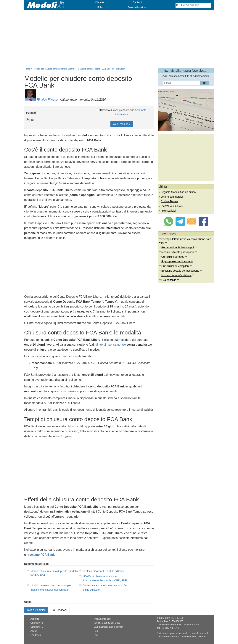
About (34, 631)
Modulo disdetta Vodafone (176, 275)
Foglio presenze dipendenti (177, 261)
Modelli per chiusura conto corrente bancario (54, 69)
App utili (35, 619)
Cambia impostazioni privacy (108, 627)
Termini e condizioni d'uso (107, 623)
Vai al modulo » (122, 124)
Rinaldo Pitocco (47, 100)
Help (96, 631)
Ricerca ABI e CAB (172, 206)
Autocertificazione (137, 7)
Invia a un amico (36, 610)
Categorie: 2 (37, 627)
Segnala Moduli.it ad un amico (178, 192)
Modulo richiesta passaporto (178, 252)
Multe (100, 7)
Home (27, 69)
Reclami (137, 2)
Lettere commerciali (172, 197)
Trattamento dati (102, 619)
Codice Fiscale (169, 201)
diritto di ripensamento (110, 345)
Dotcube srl (177, 618)
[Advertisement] (119, 38)
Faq (96, 635)
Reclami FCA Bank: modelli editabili (103, 571)
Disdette (100, 2)
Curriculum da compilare (176, 266)
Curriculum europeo (173, 257)
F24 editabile (169, 280)
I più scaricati (168, 211)
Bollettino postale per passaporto (180, 271)
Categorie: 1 (37, 623)
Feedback (60, 610)
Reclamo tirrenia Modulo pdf (178, 247)
